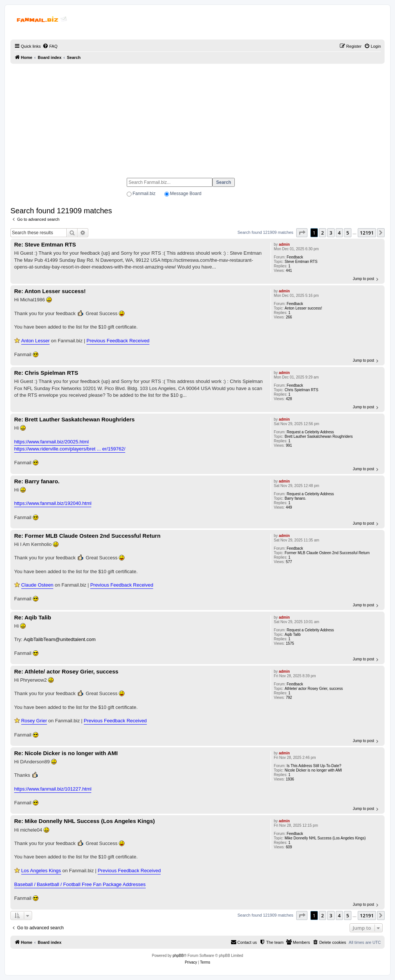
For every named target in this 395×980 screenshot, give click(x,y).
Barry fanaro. (296, 498)
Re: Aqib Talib (33, 617)
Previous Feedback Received (118, 341)
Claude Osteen (37, 585)
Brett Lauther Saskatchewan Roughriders (319, 436)
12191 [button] (367, 233)
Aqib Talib (293, 635)
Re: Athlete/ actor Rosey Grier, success (66, 671)
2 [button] (323, 233)
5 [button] (347, 233)
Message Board (186, 194)
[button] (302, 233)
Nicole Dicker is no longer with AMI (313, 770)
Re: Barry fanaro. (37, 481)
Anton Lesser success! (304, 308)
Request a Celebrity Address (310, 432)
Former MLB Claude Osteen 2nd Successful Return (327, 553)
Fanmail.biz (144, 194)
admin (284, 244)
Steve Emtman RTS (301, 262)
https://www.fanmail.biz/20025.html (51, 442)
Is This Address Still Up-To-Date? (314, 766)
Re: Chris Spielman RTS (46, 373)
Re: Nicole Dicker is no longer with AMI (66, 753)
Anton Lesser (36, 341)
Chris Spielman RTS (301, 390)
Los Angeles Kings (41, 871)
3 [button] (331, 233)
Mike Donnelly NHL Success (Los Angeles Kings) (325, 838)
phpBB (178, 956)
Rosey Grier (34, 721)
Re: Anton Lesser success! (50, 291)
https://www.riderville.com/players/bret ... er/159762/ (70, 449)
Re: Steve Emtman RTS (45, 244)
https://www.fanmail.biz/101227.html (53, 789)
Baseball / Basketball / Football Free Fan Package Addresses (80, 884)
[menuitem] (50, 46)
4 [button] (339, 233)
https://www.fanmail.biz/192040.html (53, 503)
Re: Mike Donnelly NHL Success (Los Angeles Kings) (85, 821)
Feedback (295, 257)
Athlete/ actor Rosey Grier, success (314, 689)
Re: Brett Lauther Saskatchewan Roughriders (74, 419)
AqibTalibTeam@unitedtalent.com (60, 639)
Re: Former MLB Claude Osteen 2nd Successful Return (87, 536)
